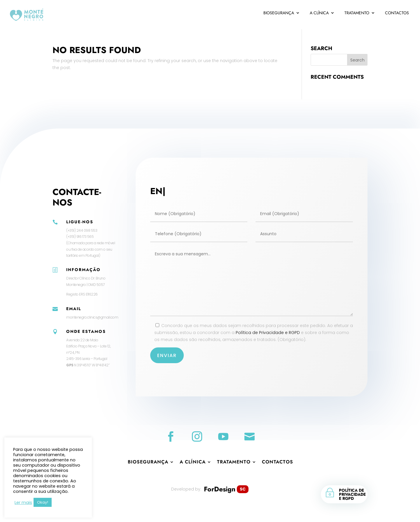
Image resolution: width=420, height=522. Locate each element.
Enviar (167, 355)
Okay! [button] (43, 502)
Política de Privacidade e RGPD (268, 333)
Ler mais (23, 502)
